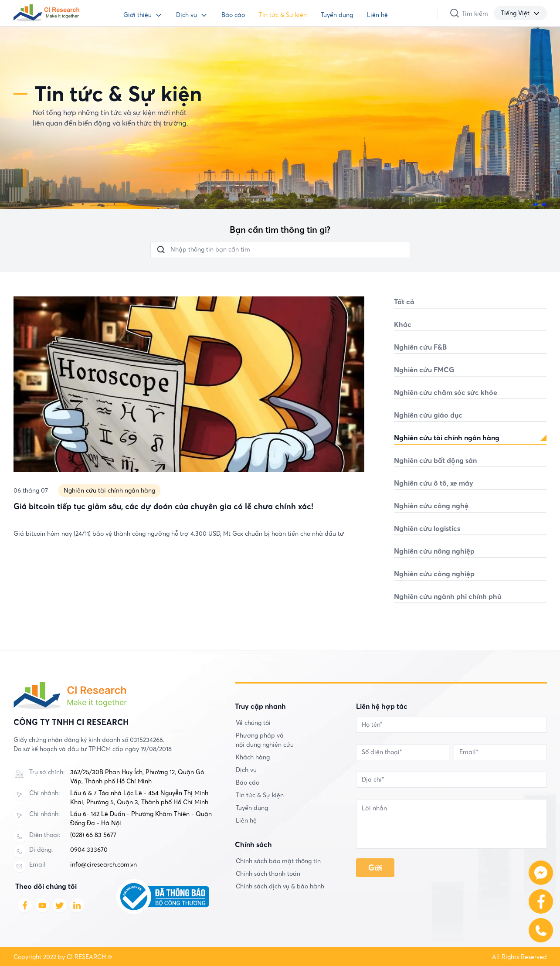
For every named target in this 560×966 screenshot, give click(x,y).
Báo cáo (233, 15)
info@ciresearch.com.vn (104, 864)
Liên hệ (377, 15)
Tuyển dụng (337, 15)
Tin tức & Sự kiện (283, 15)
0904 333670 (89, 850)
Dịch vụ (187, 15)
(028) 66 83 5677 (93, 835)
